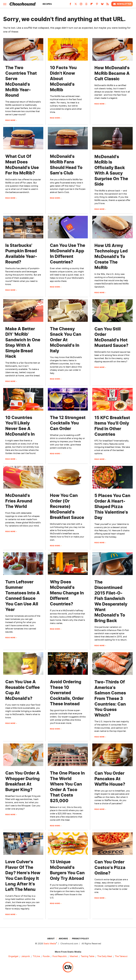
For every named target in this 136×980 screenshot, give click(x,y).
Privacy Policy (80, 939)
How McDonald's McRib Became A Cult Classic (112, 73)
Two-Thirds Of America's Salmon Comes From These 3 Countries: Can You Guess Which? (110, 698)
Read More (10, 120)
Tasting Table (88, 956)
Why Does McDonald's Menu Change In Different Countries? (67, 593)
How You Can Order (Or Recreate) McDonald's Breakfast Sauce (67, 506)
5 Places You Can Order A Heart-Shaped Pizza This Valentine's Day (112, 507)
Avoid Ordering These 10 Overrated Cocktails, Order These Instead (67, 693)
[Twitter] (76, 5)
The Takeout (121, 956)
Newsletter (122, 4)
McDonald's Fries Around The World (19, 501)
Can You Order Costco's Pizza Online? (110, 867)
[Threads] (86, 5)
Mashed (74, 956)
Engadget (13, 956)
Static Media (50, 944)
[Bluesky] (102, 5)
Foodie (46, 956)
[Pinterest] (97, 5)
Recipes (47, 4)
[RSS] (108, 5)
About (51, 939)
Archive (63, 939)
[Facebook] (70, 5)
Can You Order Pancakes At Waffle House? (110, 779)
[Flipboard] (92, 5)
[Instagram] (81, 5)
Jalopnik (26, 956)
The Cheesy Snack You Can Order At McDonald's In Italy (66, 340)
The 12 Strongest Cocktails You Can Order (68, 423)
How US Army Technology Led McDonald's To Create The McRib (111, 256)
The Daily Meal (105, 956)
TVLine (36, 956)
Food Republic (60, 956)
